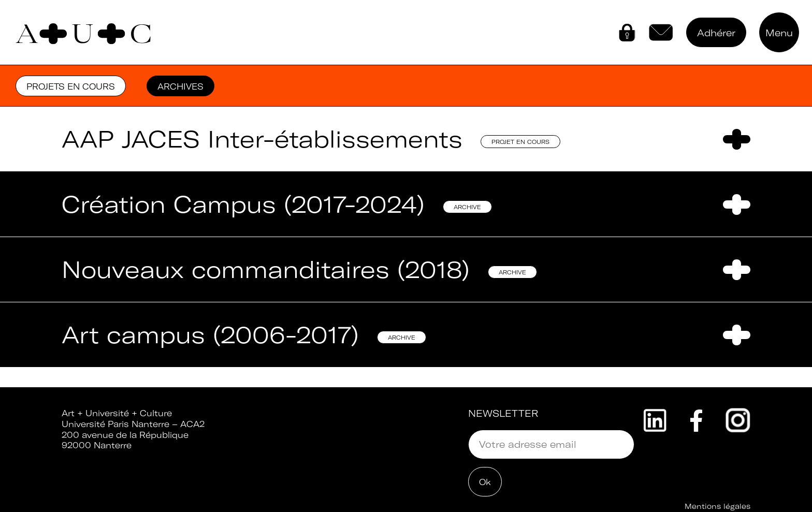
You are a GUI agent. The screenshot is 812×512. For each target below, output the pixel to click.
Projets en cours (71, 86)
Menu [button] (779, 33)
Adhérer (716, 33)
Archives (180, 86)
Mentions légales (717, 506)
